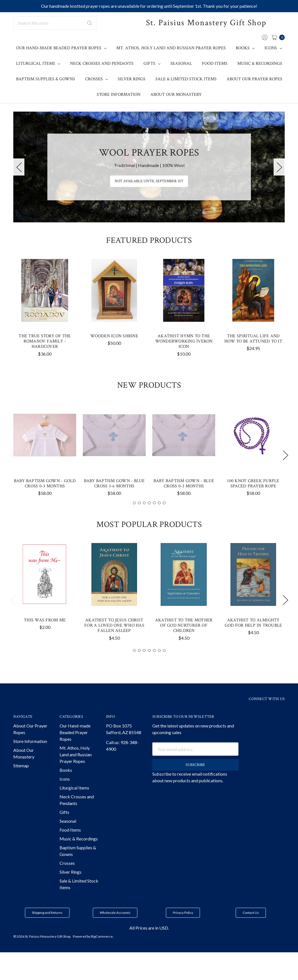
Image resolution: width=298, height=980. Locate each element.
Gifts (152, 64)
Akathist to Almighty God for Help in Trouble (253, 637)
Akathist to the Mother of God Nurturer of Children (184, 639)
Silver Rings (132, 79)
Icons (273, 48)
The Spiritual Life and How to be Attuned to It (253, 353)
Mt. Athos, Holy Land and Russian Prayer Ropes (171, 48)
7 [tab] (164, 517)
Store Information (119, 95)
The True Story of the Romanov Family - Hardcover (45, 355)
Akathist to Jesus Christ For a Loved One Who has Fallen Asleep (114, 639)
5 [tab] (154, 517)
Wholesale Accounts (115, 926)
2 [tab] (139, 517)
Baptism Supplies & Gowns (46, 79)
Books (245, 48)
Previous (19, 167)
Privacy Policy (183, 926)
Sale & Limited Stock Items (186, 79)
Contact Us (251, 926)
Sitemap (21, 779)
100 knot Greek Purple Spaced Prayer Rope (253, 497)
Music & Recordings (260, 64)
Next (279, 167)
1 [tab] (134, 517)
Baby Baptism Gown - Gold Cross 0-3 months (45, 497)
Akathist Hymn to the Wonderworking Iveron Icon (184, 355)
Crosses (96, 79)
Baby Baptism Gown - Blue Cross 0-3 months (184, 497)
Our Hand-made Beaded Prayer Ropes (61, 48)
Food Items (215, 64)
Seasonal (181, 64)
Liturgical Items (38, 64)
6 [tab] (159, 517)
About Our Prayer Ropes (254, 79)
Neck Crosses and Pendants (102, 64)
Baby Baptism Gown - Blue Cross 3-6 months (114, 497)
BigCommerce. (102, 950)
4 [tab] (149, 517)
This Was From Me (45, 634)
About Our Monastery (176, 95)
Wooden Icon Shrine (114, 350)
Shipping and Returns (47, 926)
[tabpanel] (45, 324)
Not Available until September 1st (149, 181)
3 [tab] (144, 517)
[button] (47, 927)
